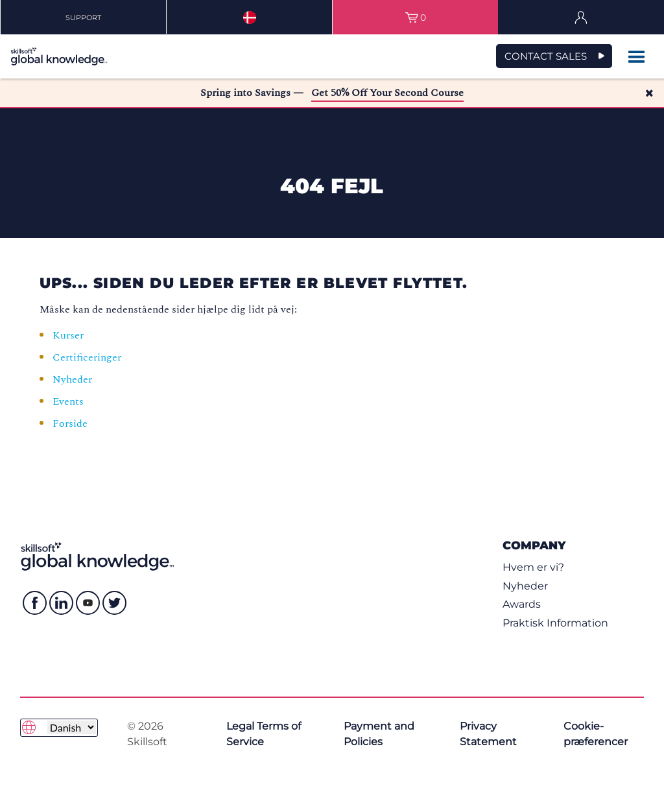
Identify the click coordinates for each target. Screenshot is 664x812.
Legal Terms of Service (264, 734)
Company (534, 545)
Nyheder (72, 379)
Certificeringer (87, 357)
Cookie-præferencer (596, 734)
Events (69, 401)
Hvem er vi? (533, 567)
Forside (71, 424)
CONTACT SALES (546, 56)
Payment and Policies (379, 734)
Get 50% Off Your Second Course (387, 93)
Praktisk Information (555, 623)
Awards (522, 604)
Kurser (68, 335)
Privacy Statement (488, 734)
